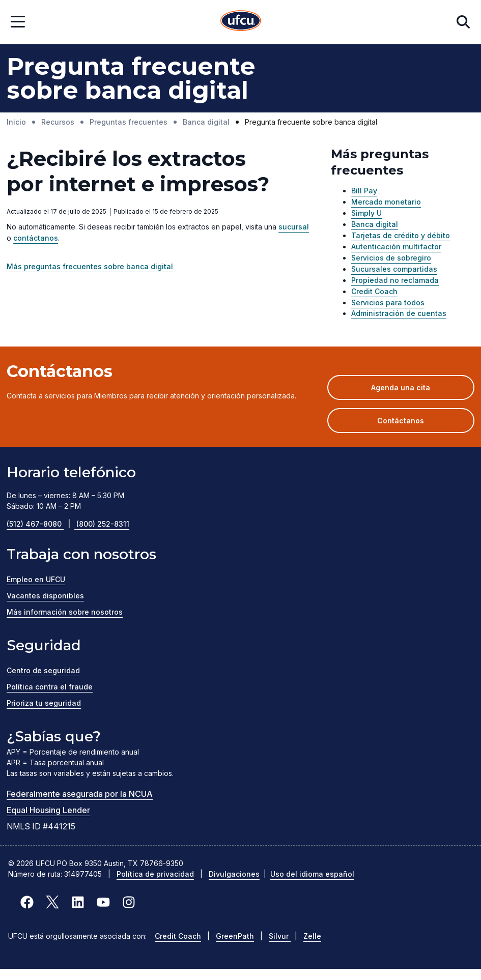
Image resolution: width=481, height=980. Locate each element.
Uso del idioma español (312, 874)
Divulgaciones (234, 874)
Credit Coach (374, 291)
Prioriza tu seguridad (44, 703)
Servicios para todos (388, 302)
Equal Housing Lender (48, 810)
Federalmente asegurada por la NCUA (80, 794)
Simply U (366, 213)
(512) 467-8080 (41, 524)
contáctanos (36, 238)
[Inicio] (241, 22)
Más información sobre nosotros (65, 612)
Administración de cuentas (399, 313)
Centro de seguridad (43, 670)
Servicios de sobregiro (391, 258)
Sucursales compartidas (394, 269)
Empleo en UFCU (36, 579)
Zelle (312, 936)
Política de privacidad (155, 874)
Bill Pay (364, 191)
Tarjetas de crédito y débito (401, 235)
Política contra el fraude (50, 687)
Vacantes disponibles (45, 596)
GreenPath (235, 936)
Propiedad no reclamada (395, 280)
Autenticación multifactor (396, 247)
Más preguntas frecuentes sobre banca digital (90, 266)
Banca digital (375, 224)
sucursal (294, 227)
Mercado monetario (386, 202)
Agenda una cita (416, 391)
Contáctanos (401, 421)
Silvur (280, 936)
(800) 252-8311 (103, 524)
